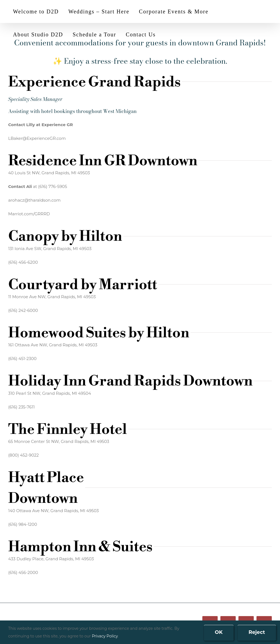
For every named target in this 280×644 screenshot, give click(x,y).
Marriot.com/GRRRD (29, 214)
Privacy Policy (105, 636)
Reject (257, 632)
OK (219, 632)
